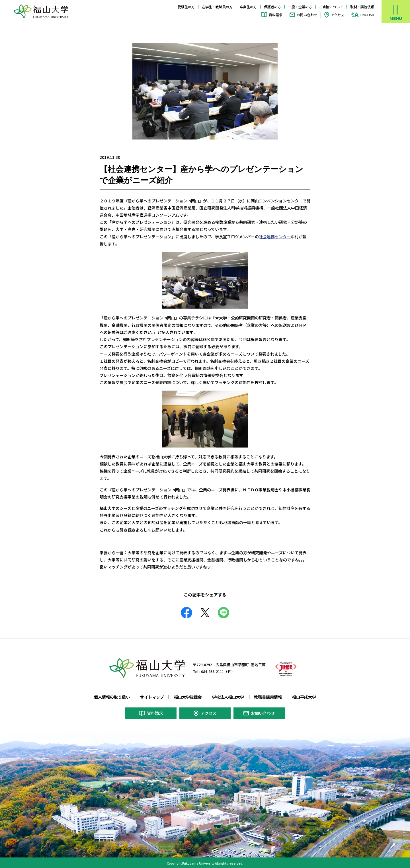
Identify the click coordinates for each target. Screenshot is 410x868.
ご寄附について (331, 7)
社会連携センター (275, 237)
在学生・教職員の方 (217, 7)
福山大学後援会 (188, 696)
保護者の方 (272, 7)
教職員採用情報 (268, 696)
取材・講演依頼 (362, 7)
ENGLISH (367, 15)
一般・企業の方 (300, 7)
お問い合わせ (307, 15)
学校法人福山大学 (228, 696)
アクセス (338, 15)
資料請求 (276, 15)
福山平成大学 (304, 696)
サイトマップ (152, 696)
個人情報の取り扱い (112, 696)
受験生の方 (186, 7)
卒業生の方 (248, 7)
